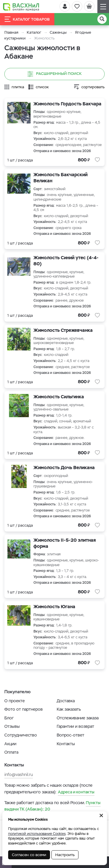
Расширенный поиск (54, 74)
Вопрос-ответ (70, 735)
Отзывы (12, 726)
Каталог (34, 32)
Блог (9, 718)
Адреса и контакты (76, 792)
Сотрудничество (21, 735)
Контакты (66, 744)
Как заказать (69, 709)
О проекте (15, 701)
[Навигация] (103, 7)
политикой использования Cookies (37, 834)
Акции (10, 744)
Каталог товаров (27, 19)
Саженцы (58, 32)
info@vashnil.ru (19, 775)
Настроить (65, 855)
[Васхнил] (21, 7)
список (42, 87)
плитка (18, 87)
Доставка (66, 701)
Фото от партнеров (24, 709)
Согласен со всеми (29, 855)
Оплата (11, 752)
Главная (11, 32)
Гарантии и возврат (75, 726)
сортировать (93, 87)
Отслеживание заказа (78, 718)
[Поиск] (102, 19)
